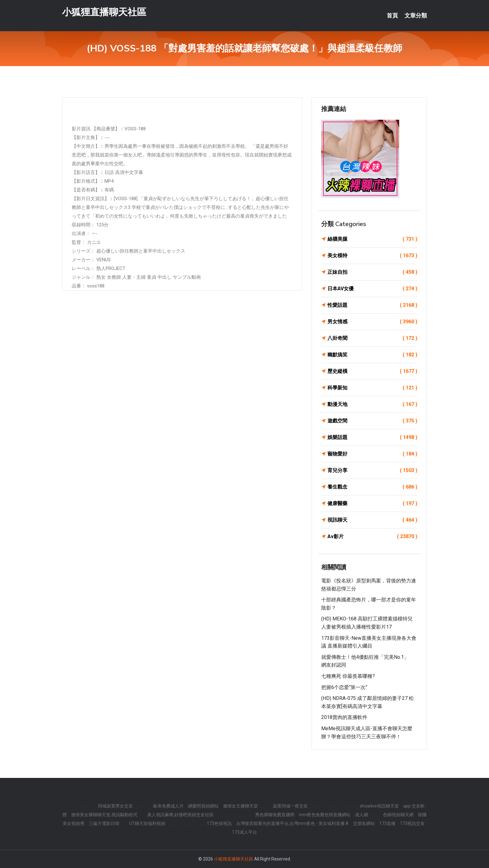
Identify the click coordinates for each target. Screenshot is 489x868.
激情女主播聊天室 (240, 806)
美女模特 (372, 256)
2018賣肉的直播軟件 (344, 717)
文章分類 (416, 16)
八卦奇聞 (372, 338)
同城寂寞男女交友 (115, 806)
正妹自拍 (372, 272)
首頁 (392, 16)
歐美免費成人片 (168, 806)
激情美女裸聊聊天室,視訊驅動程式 (104, 815)
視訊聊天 (372, 520)
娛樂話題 (372, 437)
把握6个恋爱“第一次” (344, 687)
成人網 (361, 815)
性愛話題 (372, 305)
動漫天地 (372, 404)
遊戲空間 (372, 421)
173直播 (387, 823)
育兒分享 (372, 470)
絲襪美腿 (372, 239)
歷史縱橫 (372, 371)
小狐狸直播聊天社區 (104, 12)
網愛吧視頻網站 (203, 806)
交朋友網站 (364, 823)
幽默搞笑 (372, 355)
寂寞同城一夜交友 (290, 806)
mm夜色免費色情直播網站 (325, 815)
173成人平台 (244, 832)
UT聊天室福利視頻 (147, 823)
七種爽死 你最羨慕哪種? (348, 676)
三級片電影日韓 (104, 823)
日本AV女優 (372, 289)
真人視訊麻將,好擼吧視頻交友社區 (180, 815)
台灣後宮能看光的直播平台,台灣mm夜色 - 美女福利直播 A (292, 823)
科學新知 (372, 388)
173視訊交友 (412, 823)
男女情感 (372, 322)
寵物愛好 (372, 454)
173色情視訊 (219, 823)
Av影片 (372, 537)
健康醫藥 (372, 504)
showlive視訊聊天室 (379, 806)
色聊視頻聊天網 (398, 815)
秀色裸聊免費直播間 (275, 815)
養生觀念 (372, 487)
